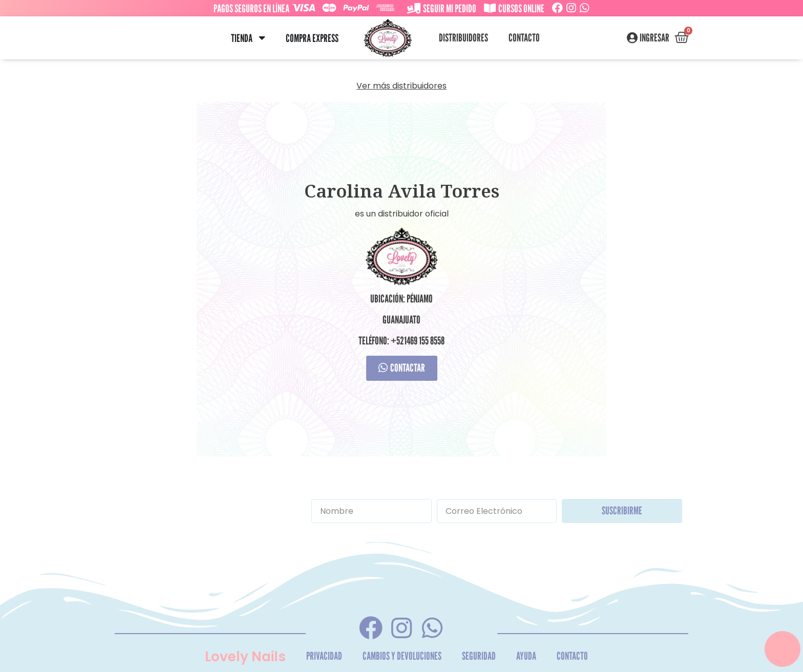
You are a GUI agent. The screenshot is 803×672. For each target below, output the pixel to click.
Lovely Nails (245, 657)
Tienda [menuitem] (242, 38)
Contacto (524, 38)
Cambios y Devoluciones (402, 656)
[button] (262, 38)
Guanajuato (401, 320)
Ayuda (526, 656)
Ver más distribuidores (401, 86)
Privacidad (324, 656)
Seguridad (479, 656)
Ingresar (654, 38)
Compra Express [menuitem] (312, 38)
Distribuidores (463, 38)
